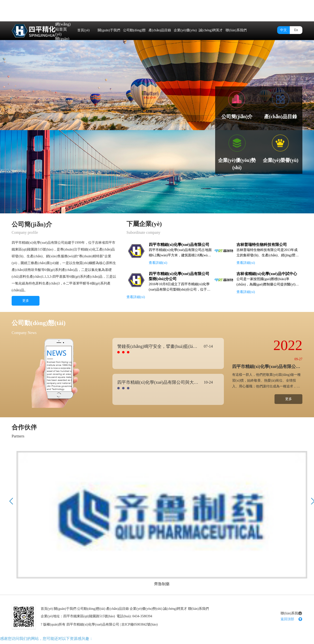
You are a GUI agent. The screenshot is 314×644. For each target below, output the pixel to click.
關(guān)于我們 (109, 30)
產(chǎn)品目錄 (160, 30)
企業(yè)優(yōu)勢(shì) (185, 39)
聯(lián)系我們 (236, 30)
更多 (26, 301)
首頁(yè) (83, 30)
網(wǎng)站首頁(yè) (63, 29)
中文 (283, 30)
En (296, 30)
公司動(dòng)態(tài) (134, 39)
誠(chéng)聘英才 (211, 30)
